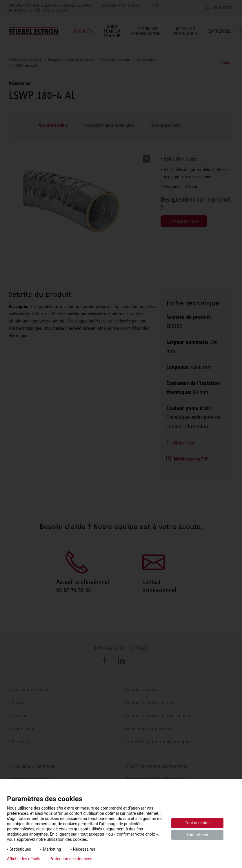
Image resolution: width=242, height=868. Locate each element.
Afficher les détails (24, 859)
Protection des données (71, 859)
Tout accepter (197, 823)
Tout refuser (197, 835)
